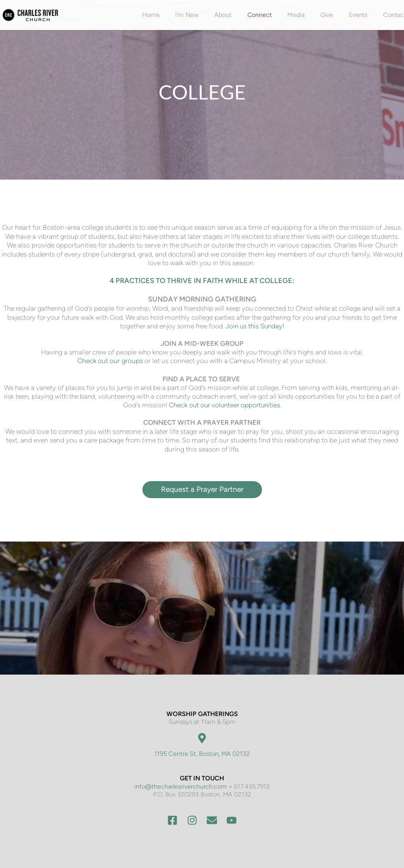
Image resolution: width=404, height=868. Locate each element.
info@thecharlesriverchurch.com (180, 786)
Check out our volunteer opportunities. (225, 405)
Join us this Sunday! (255, 326)
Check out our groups (110, 361)
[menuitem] (151, 15)
